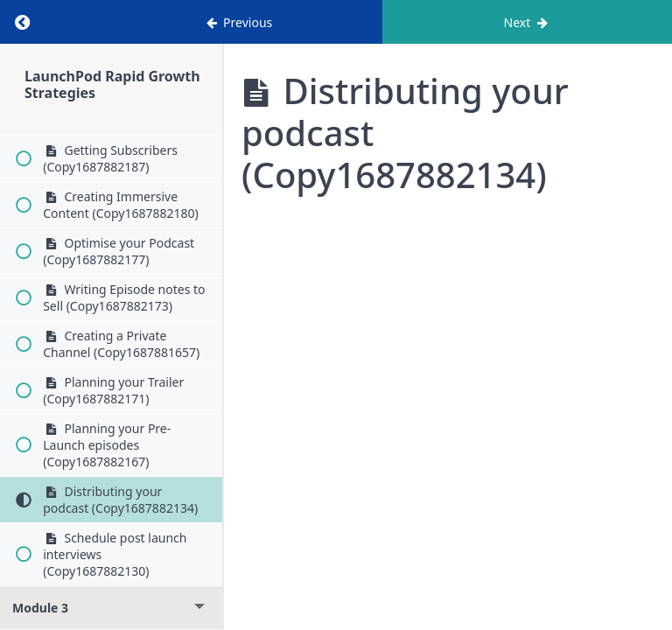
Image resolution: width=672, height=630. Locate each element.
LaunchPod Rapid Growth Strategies (112, 84)
